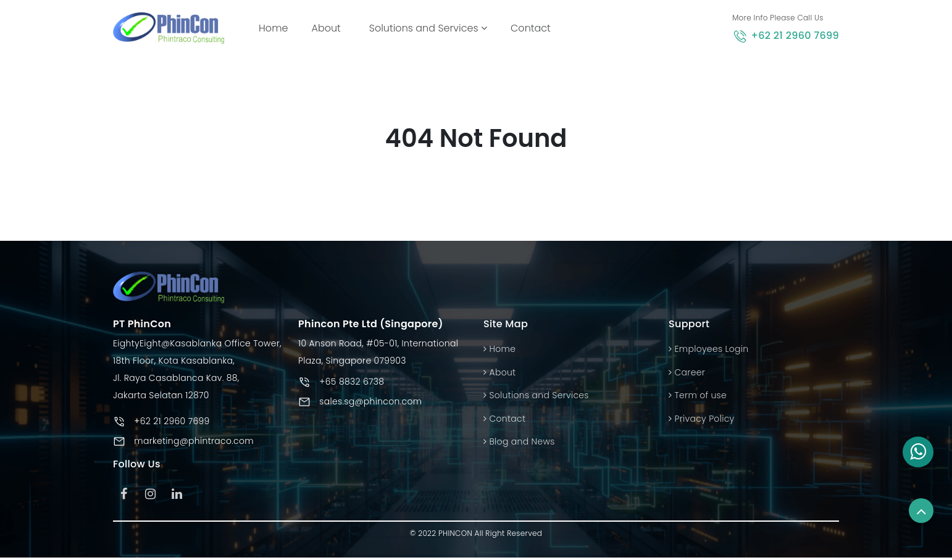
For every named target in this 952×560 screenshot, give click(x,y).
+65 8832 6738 (352, 382)
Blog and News (519, 441)
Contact (531, 28)
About (326, 28)
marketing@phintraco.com (194, 441)
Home (276, 28)
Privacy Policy (701, 419)
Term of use (698, 396)
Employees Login (708, 349)
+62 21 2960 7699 (795, 36)
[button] (918, 452)
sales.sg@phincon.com (370, 402)
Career (687, 372)
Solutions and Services (428, 28)
